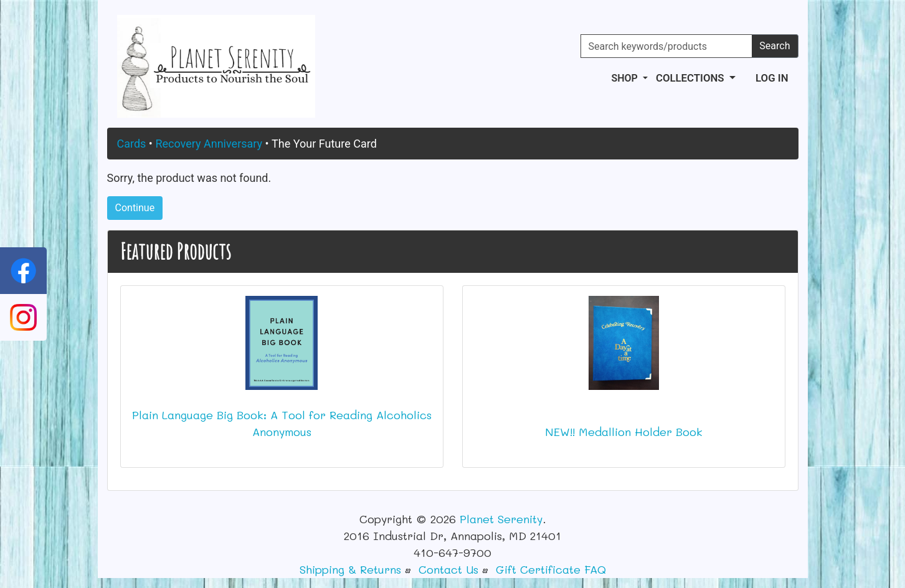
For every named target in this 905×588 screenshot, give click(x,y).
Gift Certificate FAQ (551, 569)
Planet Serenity (501, 519)
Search (775, 46)
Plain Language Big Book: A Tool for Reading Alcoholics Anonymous (282, 423)
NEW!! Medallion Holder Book (624, 432)
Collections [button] (691, 78)
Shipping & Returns (350, 569)
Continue (135, 208)
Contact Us (448, 569)
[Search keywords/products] (667, 46)
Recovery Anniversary (209, 144)
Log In (772, 78)
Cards (132, 144)
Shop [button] (625, 78)
